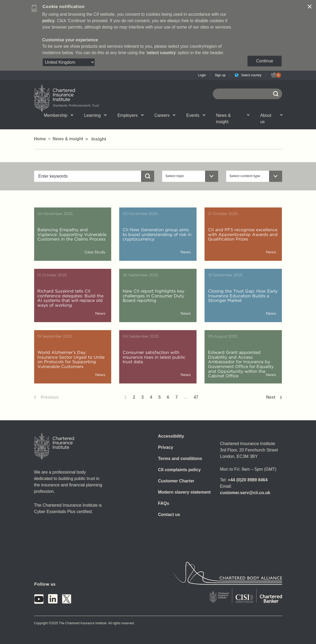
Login (202, 75)
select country (161, 53)
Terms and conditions (180, 459)
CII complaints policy (179, 470)
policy (49, 21)
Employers (130, 115)
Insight (148, 122)
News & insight (233, 119)
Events (196, 115)
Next (271, 397)
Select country (251, 75)
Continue (265, 61)
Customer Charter (176, 481)
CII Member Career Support (77, 122)
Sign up (220, 75)
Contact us (169, 515)
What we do (78, 122)
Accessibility (171, 436)
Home (40, 139)
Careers (165, 115)
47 (196, 397)
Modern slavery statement (184, 492)
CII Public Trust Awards (184, 122)
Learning (95, 115)
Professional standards (148, 122)
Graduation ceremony (255, 120)
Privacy (166, 447)
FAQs (164, 503)
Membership (59, 115)
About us (271, 119)
